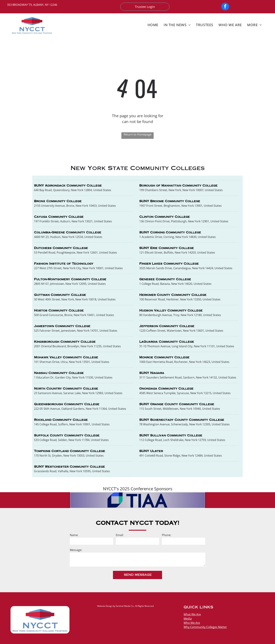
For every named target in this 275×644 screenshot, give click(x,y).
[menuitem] (153, 25)
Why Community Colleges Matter (205, 627)
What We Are (192, 614)
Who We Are (192, 623)
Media (188, 619)
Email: (120, 535)
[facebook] (225, 7)
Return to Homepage (138, 134)
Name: (74, 535)
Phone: (167, 535)
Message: (76, 550)
